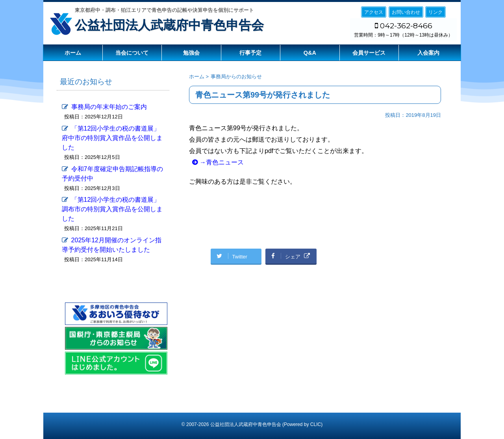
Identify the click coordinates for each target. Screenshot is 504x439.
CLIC (316, 424)
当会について (132, 53)
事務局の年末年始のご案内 (109, 107)
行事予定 (250, 53)
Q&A (310, 53)
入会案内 (428, 53)
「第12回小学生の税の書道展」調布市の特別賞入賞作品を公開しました (112, 209)
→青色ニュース (222, 162)
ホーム (73, 53)
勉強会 (191, 53)
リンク (435, 12)
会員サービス (369, 53)
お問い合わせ (406, 12)
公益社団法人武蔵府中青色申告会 (169, 25)
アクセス (374, 12)
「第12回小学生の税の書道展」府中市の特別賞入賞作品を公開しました (112, 138)
